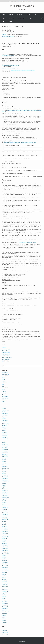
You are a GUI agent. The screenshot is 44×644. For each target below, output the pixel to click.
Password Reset (21, 18)
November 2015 (5, 439)
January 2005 (5, 547)
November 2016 (5, 420)
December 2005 (5, 532)
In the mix (4, 381)
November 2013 (5, 455)
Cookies (29, 15)
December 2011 (5, 479)
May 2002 (4, 598)
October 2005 (5, 535)
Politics (4, 390)
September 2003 (5, 571)
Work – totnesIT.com (6, 359)
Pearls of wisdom (5, 388)
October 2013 (5, 456)
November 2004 (5, 550)
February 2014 (5, 449)
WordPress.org (5, 634)
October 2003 (5, 569)
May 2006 (4, 523)
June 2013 (4, 461)
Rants (3, 395)
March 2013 (5, 463)
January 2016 (5, 436)
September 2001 (5, 612)
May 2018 (4, 412)
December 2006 (5, 514)
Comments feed (5, 632)
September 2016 (5, 424)
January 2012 (5, 477)
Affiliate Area (20, 15)
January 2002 (5, 605)
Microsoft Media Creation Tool (8, 37)
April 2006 (4, 525)
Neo (3, 385)
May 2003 (4, 578)
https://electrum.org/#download (8, 56)
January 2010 (5, 490)
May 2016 (4, 429)
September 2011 (5, 482)
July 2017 (4, 419)
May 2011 (4, 487)
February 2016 (5, 434)
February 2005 (5, 545)
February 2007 (5, 511)
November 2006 (5, 516)
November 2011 (5, 480)
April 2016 (4, 431)
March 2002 (5, 602)
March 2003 (5, 581)
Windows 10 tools (7, 30)
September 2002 (5, 591)
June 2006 (4, 521)
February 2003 (5, 583)
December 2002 (5, 586)
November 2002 (5, 588)
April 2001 (4, 620)
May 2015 (4, 443)
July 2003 (4, 574)
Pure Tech (4, 393)
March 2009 (5, 494)
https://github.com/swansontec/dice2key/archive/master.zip (23, 70)
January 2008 (5, 506)
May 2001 (4, 619)
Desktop (4, 378)
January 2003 (5, 585)
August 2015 (5, 441)
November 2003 (5, 567)
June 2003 (4, 576)
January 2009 (5, 496)
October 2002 (5, 590)
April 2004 (4, 559)
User (3, 21)
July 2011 (4, 485)
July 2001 (4, 615)
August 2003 (5, 573)
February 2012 (5, 475)
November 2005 (5, 533)
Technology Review (6, 398)
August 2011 (5, 484)
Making (10, 21)
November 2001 (5, 609)
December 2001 (5, 607)
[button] (42, 18)
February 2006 (5, 528)
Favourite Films (5, 351)
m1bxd (14, 32)
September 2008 (5, 497)
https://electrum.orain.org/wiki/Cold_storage (27, 243)
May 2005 (4, 542)
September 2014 (5, 446)
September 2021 (5, 410)
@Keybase (4, 347)
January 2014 (5, 451)
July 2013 (4, 460)
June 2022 (4, 408)
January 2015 (5, 444)
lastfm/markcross (5, 356)
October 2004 (5, 552)
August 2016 (5, 425)
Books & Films (5, 376)
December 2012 (5, 465)
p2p (3, 386)
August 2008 (5, 499)
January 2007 (5, 513)
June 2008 (4, 502)
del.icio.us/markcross (6, 349)
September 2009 (5, 492)
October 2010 (5, 489)
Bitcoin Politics (5, 373)
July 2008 (4, 501)
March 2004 (5, 561)
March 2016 (5, 432)
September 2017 (5, 415)
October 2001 (5, 610)
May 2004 (4, 557)
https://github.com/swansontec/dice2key (10, 68)
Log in (3, 629)
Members (12, 18)
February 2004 (5, 562)
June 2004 (4, 555)
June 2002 (4, 597)
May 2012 (4, 473)
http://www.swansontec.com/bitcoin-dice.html (11, 65)
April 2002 (4, 600)
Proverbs (4, 391)
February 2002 (5, 603)
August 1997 (5, 622)
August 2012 (5, 470)
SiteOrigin (24, 641)
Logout (4, 18)
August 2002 (5, 593)
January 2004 (5, 564)
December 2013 (5, 453)
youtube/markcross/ (6, 361)
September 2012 (5, 468)
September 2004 (5, 554)
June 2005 (4, 540)
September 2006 (5, 520)
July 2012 (4, 472)
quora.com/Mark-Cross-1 (7, 358)
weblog (4, 402)
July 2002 (4, 595)
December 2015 (5, 437)
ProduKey (4, 34)
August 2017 (5, 417)
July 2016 (4, 427)
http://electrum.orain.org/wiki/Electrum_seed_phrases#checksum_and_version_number (20, 142)
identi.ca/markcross (6, 354)
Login (36, 15)
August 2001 (5, 614)
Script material (5, 397)
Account (11, 15)
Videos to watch (5, 400)
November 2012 (5, 467)
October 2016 (5, 422)
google (4, 379)
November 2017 (5, 414)
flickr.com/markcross (6, 352)
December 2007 (5, 508)
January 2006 (5, 530)
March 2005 (5, 544)
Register (31, 18)
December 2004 (5, 549)
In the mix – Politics (6, 383)
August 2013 (5, 458)
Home (3, 15)
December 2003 (5, 566)
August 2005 (5, 538)
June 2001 (4, 617)
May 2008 (4, 504)
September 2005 (5, 537)
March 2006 (5, 526)
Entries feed (5, 631)
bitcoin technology (6, 374)
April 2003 (4, 579)
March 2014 (5, 448)
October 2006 (5, 518)
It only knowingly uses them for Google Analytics (26, 1)
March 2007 (5, 509)
